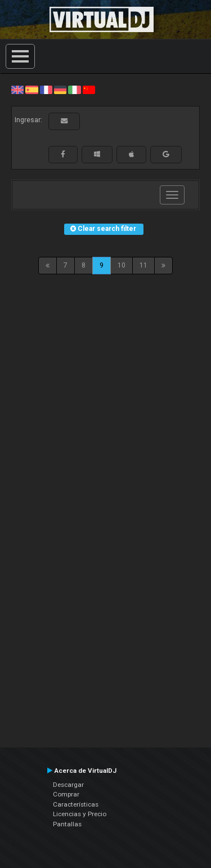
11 (143, 265)
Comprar (66, 794)
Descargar (68, 785)
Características (76, 804)
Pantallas (67, 824)
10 (122, 265)
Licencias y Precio (80, 814)
